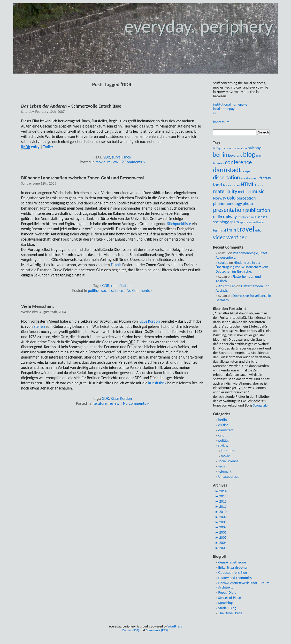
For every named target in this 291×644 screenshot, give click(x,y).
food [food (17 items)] (217, 185)
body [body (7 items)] (259, 156)
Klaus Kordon (149, 321)
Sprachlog (226, 603)
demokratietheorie (232, 562)
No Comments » (140, 291)
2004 (223, 543)
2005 (223, 538)
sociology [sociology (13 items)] (221, 222)
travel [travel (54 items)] (246, 229)
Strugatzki (260, 405)
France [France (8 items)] (227, 185)
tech (222, 466)
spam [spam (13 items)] (234, 222)
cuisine (224, 425)
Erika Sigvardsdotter (233, 567)
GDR (106, 157)
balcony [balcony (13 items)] (254, 148)
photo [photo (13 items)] (248, 204)
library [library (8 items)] (259, 185)
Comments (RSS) (157, 630)
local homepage (225, 109)
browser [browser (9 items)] (219, 163)
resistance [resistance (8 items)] (244, 217)
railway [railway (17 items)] (230, 216)
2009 (223, 517)
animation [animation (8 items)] (240, 148)
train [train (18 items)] (232, 230)
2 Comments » (133, 162)
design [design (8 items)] (246, 171)
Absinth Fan (227, 286)
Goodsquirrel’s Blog (233, 573)
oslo (221, 435)
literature (99, 403)
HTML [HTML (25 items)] (247, 184)
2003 (223, 548)
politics (94, 291)
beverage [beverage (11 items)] (235, 155)
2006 (223, 532)
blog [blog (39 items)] (249, 154)
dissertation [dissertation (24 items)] (226, 177)
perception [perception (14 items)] (246, 198)
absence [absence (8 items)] (228, 148)
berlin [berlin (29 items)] (220, 155)
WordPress (175, 626)
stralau (223, 263)
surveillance (121, 157)
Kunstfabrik (157, 383)
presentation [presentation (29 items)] (229, 210)
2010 (223, 512)
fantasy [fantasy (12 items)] (265, 178)
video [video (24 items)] (219, 237)
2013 (223, 496)
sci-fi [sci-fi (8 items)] (254, 217)
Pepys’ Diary (227, 593)
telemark (225, 471)
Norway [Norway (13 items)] (220, 198)
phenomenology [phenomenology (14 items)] (227, 204)
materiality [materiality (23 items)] (225, 191)
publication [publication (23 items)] (258, 210)
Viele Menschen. (38, 306)
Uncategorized (229, 477)
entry (30, 147)
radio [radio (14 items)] (217, 217)
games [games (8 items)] (236, 185)
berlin (223, 420)
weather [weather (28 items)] (236, 237)
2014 (223, 491)
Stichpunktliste (179, 224)
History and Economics (235, 578)
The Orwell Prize (230, 613)
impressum (221, 122)
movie (101, 162)
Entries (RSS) (131, 630)
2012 (223, 501)
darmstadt (226, 430)
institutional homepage (230, 104)
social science (112, 291)
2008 (223, 522)
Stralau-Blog (227, 608)
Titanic (116, 265)
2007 (223, 527)
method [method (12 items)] (244, 192)
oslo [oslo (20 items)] (231, 198)
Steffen (39, 326)
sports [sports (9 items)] (244, 222)
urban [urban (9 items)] (259, 230)
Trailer (48, 147)
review (113, 162)
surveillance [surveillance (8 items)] (256, 222)
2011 (223, 507)
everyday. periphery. (200, 26)
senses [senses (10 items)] (262, 217)
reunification (121, 286)
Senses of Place (230, 598)
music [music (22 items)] (258, 191)
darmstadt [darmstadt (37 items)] (227, 170)
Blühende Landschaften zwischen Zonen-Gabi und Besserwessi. (83, 178)
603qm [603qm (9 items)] (218, 148)
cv (215, 113)
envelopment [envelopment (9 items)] (250, 178)
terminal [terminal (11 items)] (219, 230)
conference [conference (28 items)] (238, 162)
